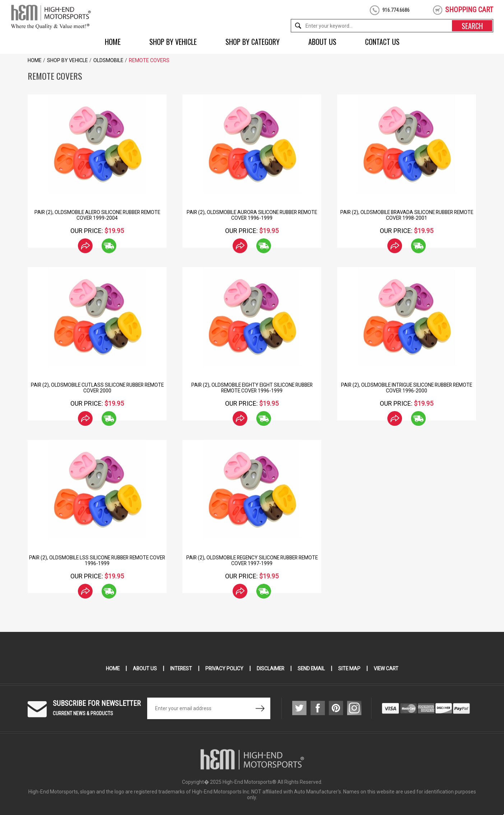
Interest (180, 669)
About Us (322, 42)
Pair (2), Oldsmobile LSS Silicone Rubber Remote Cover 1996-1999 (97, 560)
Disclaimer (270, 669)
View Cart (388, 669)
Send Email (312, 669)
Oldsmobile (108, 60)
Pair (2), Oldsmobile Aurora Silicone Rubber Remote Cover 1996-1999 (252, 215)
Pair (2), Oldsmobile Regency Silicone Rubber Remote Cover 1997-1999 (252, 560)
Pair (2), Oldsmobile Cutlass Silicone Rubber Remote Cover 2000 (97, 388)
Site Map (351, 669)
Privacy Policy (224, 669)
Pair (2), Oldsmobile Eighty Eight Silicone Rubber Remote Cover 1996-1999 (252, 388)
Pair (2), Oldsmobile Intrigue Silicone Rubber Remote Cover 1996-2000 (407, 388)
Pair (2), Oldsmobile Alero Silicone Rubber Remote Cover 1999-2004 (97, 215)
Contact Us (382, 42)
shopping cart (469, 10)
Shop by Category (253, 42)
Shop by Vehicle (173, 42)
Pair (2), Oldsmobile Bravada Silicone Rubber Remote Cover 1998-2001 (407, 215)
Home (113, 42)
